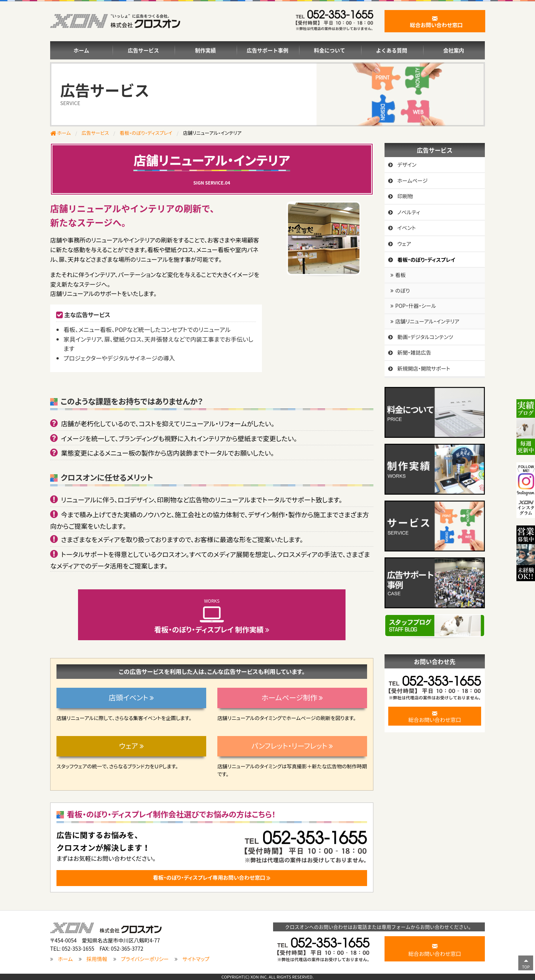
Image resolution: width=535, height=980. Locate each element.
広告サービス (143, 50)
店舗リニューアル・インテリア (427, 321)
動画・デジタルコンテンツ (425, 337)
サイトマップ (196, 959)
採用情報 (97, 959)
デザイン (407, 165)
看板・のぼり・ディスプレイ (146, 133)
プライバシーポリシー (145, 959)
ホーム (81, 50)
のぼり (403, 290)
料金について (330, 50)
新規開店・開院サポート (424, 368)
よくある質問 (392, 50)
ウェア (131, 746)
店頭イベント (132, 697)
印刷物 (405, 196)
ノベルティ (408, 212)
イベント (406, 228)
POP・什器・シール (416, 306)
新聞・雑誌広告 (414, 352)
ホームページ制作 (292, 697)
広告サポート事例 (267, 50)
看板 (401, 275)
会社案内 (454, 50)
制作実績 (205, 50)
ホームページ (412, 180)
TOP (526, 967)
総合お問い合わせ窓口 (435, 716)
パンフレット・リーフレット (292, 746)
